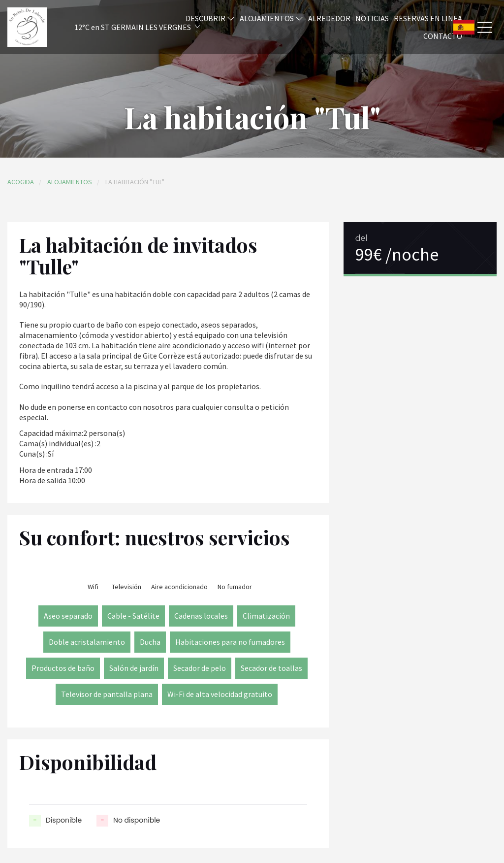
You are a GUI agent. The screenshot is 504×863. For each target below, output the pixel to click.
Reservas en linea (428, 18)
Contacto (443, 36)
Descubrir (210, 18)
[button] (124, 27)
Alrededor (329, 18)
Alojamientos (271, 18)
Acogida (21, 182)
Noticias (372, 18)
